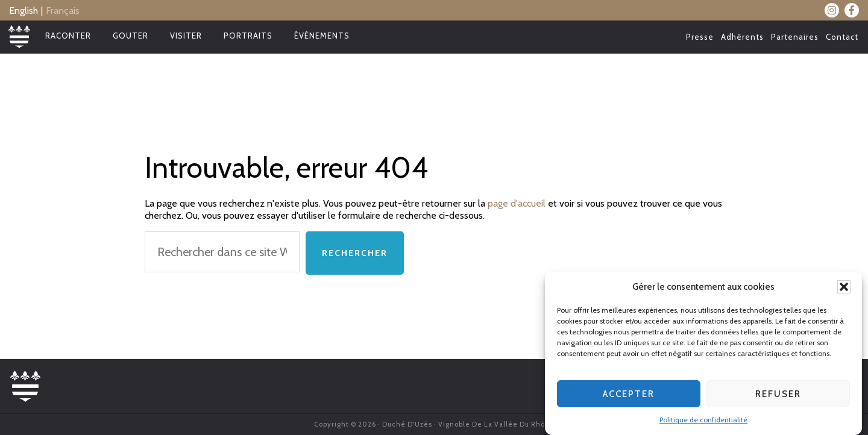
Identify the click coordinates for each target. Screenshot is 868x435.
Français (63, 11)
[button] (844, 288)
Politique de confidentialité (703, 421)
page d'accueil (517, 203)
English (24, 11)
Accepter (629, 395)
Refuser (778, 395)
